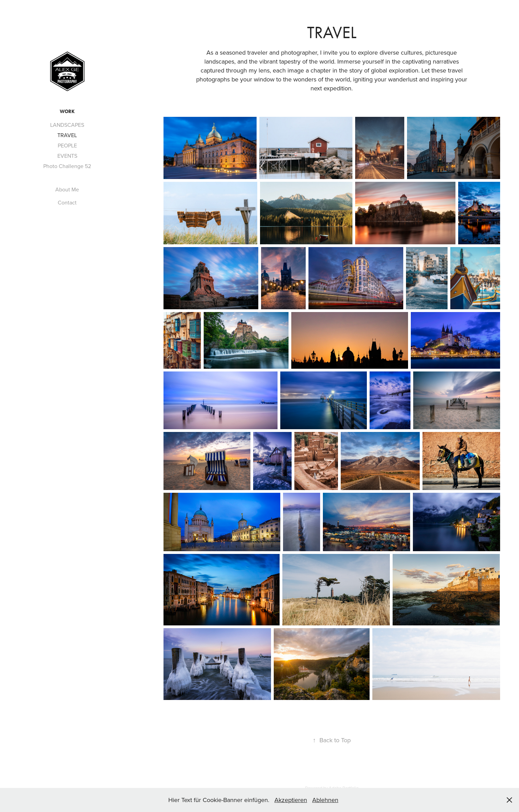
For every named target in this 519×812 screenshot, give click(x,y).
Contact (67, 202)
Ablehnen (325, 800)
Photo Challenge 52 (67, 166)
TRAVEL (67, 135)
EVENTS (67, 156)
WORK (67, 112)
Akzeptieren (291, 800)
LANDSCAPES (67, 125)
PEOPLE (67, 145)
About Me (67, 189)
